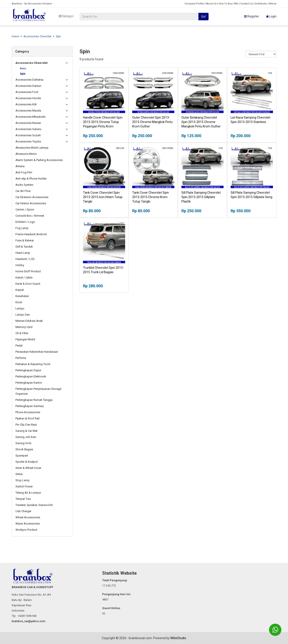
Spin (58, 36)
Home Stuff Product (28, 271)
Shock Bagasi (24, 449)
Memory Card (24, 327)
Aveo (23, 68)
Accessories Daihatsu (29, 80)
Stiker (19, 474)
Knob (19, 302)
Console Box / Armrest (30, 216)
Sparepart (22, 456)
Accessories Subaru (28, 129)
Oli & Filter (22, 333)
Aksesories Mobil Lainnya (32, 148)
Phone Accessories (28, 412)
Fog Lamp (22, 228)
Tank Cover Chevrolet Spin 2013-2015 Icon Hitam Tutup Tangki (103, 197)
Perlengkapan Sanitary (30, 406)
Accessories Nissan (28, 123)
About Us (211, 4)
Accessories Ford (27, 92)
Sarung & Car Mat (26, 431)
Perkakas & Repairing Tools (33, 364)
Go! (203, 17)
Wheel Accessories (28, 517)
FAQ (236, 4)
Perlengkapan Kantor (29, 383)
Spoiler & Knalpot (27, 462)
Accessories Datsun (28, 86)
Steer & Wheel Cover (28, 468)
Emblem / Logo (25, 222)
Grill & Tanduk (24, 247)
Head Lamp (23, 253)
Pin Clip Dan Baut (26, 425)
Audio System (24, 185)
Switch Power (24, 486)
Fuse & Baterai (25, 240)
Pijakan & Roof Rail (27, 418)
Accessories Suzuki (28, 135)
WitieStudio (178, 638)
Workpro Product (26, 530)
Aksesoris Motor (26, 154)
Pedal (19, 346)
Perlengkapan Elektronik (31, 376)
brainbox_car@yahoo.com (28, 621)
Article (273, 4)
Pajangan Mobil (25, 339)
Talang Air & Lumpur (28, 493)
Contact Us (247, 4)
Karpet (20, 290)
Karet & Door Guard (28, 284)
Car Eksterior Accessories (32, 197)
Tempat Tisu (23, 499)
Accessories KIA (26, 104)
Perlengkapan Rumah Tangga (34, 400)
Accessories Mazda (28, 111)
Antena (20, 166)
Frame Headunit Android (31, 234)
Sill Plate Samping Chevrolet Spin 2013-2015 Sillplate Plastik (201, 197)
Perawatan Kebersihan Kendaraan (37, 352)
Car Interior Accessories (31, 203)
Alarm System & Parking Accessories (39, 160)
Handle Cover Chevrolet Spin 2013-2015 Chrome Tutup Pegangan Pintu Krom (103, 122)
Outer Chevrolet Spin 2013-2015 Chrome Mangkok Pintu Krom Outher (152, 122)
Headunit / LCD (25, 259)
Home (15, 36)
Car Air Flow (23, 191)
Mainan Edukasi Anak (29, 321)
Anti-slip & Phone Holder (31, 179)
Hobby (20, 265)
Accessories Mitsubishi (30, 117)
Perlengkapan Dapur (28, 370)
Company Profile (194, 4)
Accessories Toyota (28, 141)
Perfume (21, 358)
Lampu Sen (23, 315)
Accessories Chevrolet (37, 36)
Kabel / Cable (24, 277)
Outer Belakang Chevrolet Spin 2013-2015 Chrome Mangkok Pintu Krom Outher (201, 122)
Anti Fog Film (24, 172)
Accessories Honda (28, 98)
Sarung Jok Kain (26, 437)
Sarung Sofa (23, 443)
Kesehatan (22, 296)
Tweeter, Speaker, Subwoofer (34, 505)
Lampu (20, 308)
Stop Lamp (23, 480)
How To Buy (225, 4)
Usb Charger (23, 511)
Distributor (261, 4)
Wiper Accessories (28, 524)
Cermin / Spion (25, 209)
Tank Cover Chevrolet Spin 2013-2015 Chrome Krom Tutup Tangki (151, 197)
